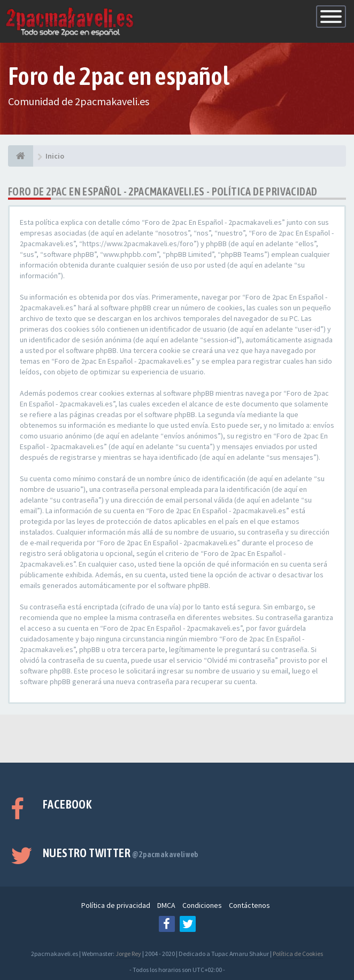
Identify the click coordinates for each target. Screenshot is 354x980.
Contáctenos (249, 905)
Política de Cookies (298, 954)
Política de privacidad (116, 905)
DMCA (166, 905)
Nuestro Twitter (121, 853)
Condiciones (202, 905)
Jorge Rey (128, 954)
